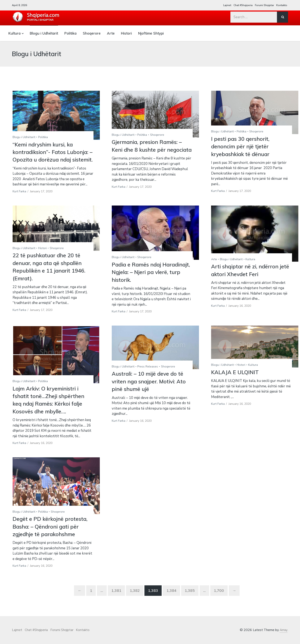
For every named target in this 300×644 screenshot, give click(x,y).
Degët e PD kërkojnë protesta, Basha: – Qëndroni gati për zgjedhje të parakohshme (51, 534)
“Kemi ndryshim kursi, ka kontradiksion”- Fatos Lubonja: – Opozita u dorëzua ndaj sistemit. (52, 156)
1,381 (116, 598)
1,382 (134, 598)
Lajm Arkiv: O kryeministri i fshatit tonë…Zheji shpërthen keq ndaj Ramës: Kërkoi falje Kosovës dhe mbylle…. (49, 407)
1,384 (172, 598)
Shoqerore (92, 33)
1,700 (220, 598)
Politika (70, 33)
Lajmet (227, 5)
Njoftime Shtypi (151, 33)
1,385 (190, 598)
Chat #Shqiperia (243, 5)
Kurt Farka (19, 199)
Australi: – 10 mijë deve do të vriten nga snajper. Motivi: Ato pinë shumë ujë (150, 389)
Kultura (14, 33)
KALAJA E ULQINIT (235, 380)
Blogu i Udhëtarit (44, 33)
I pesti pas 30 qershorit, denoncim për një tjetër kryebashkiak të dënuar (242, 146)
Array (284, 638)
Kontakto (282, 5)
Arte (111, 33)
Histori (126, 33)
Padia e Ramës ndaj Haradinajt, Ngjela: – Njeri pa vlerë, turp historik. (149, 280)
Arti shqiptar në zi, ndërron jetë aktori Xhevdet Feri (252, 278)
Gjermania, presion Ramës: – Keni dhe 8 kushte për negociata (149, 150)
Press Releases (148, 374)
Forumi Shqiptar (264, 5)
